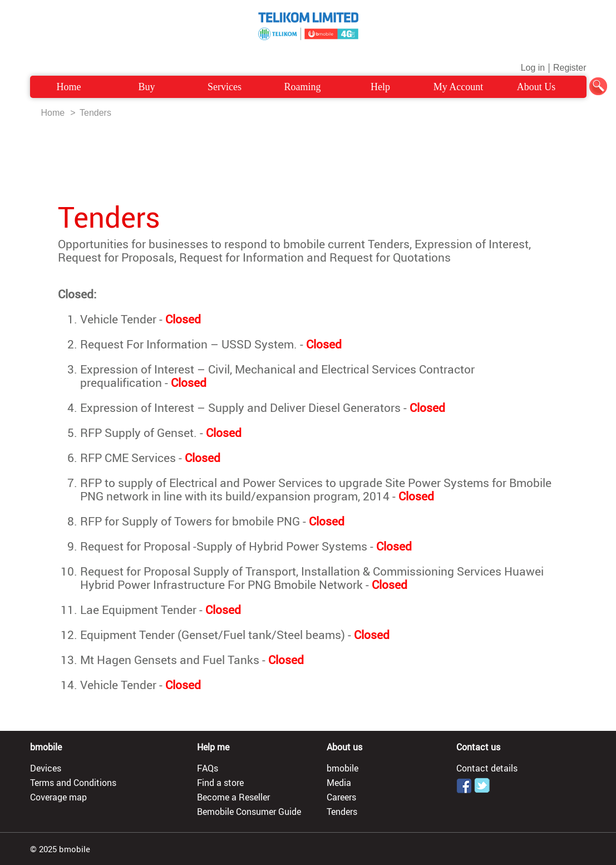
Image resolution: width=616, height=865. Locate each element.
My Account (459, 87)
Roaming (303, 87)
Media (339, 783)
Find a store (220, 783)
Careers (341, 797)
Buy (146, 87)
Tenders (95, 113)
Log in (533, 68)
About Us (536, 87)
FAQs (208, 768)
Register (570, 68)
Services (225, 87)
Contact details (487, 768)
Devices (46, 768)
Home (69, 87)
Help (380, 87)
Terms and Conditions (73, 783)
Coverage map (58, 797)
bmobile (343, 768)
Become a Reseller (233, 797)
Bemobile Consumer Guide (249, 812)
